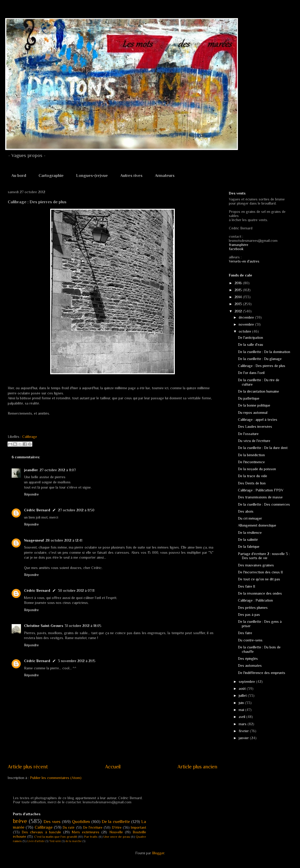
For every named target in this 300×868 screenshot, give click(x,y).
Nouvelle (116, 832)
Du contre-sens (250, 640)
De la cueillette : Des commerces (264, 504)
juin (242, 703)
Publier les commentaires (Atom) (56, 778)
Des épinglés (248, 659)
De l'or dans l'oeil (251, 373)
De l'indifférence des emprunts (262, 673)
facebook (236, 249)
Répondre (31, 494)
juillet (243, 695)
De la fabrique (249, 547)
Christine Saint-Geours (44, 626)
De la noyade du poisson (257, 469)
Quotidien (81, 822)
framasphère (239, 245)
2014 (239, 297)
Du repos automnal (253, 413)
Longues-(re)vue (92, 176)
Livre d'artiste (36, 841)
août (243, 689)
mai (242, 710)
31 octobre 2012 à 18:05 (83, 626)
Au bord (19, 176)
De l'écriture (93, 827)
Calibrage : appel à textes (258, 420)
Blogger (158, 853)
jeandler (31, 470)
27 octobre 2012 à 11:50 (76, 510)
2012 (239, 311)
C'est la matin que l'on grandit (56, 837)
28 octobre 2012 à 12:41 (64, 540)
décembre (247, 317)
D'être (117, 827)
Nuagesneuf (34, 540)
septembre (247, 682)
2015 (239, 290)
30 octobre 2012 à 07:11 (76, 590)
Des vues (52, 822)
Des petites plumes (253, 608)
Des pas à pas (249, 615)
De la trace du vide (253, 476)
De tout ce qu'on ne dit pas (259, 579)
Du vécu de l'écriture (254, 441)
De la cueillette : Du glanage (260, 359)
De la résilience (250, 533)
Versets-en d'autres (244, 261)
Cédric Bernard (37, 510)
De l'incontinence (251, 462)
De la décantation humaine (258, 391)
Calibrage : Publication (255, 600)
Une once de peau (117, 837)
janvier (244, 738)
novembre (247, 324)
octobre (245, 331)
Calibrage (30, 437)
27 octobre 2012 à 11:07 (58, 470)
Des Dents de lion (252, 483)
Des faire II (247, 586)
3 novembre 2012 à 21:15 (77, 661)
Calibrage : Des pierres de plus (262, 366)
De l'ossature (248, 434)
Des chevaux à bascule (41, 832)
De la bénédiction (251, 455)
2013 (239, 304)
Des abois (246, 511)
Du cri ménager (250, 518)
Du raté (69, 827)
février (244, 731)
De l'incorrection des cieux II (260, 572)
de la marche (73, 841)
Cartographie (51, 176)
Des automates (250, 665)
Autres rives (131, 176)
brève (20, 821)
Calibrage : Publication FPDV (261, 490)
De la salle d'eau (250, 345)
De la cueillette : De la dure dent (263, 448)
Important (138, 827)
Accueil (113, 767)
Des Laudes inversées (255, 426)
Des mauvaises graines (256, 565)
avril (242, 717)
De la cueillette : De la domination (264, 352)
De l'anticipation (250, 338)
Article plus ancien (197, 767)
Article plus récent (28, 767)
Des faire (245, 633)
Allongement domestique (257, 525)
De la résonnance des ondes (260, 593)
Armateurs (165, 176)
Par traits (91, 837)
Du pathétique (249, 398)
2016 (239, 283)
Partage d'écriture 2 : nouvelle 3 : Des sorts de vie (264, 556)
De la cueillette (116, 822)
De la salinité (248, 540)
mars (243, 724)
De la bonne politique (254, 405)
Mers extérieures (86, 832)
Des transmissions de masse (260, 497)
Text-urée (55, 841)
